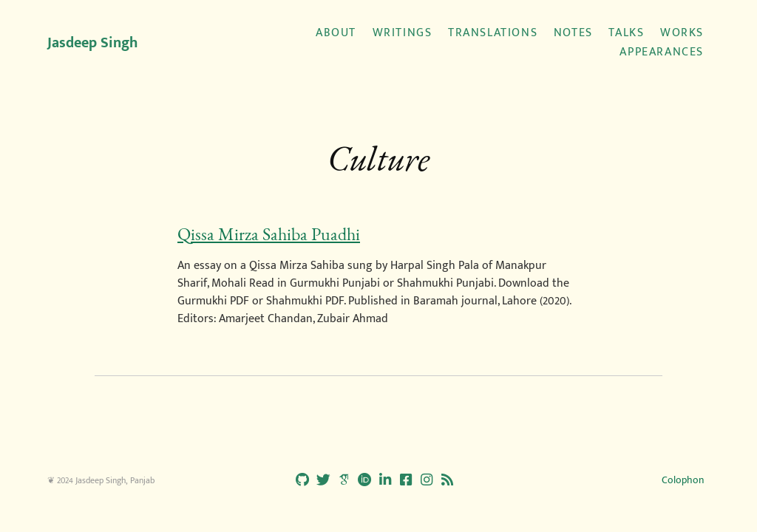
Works (682, 33)
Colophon (683, 480)
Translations (493, 33)
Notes (573, 33)
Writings (403, 33)
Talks (626, 33)
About (336, 33)
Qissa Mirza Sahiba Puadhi (269, 234)
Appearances (662, 52)
